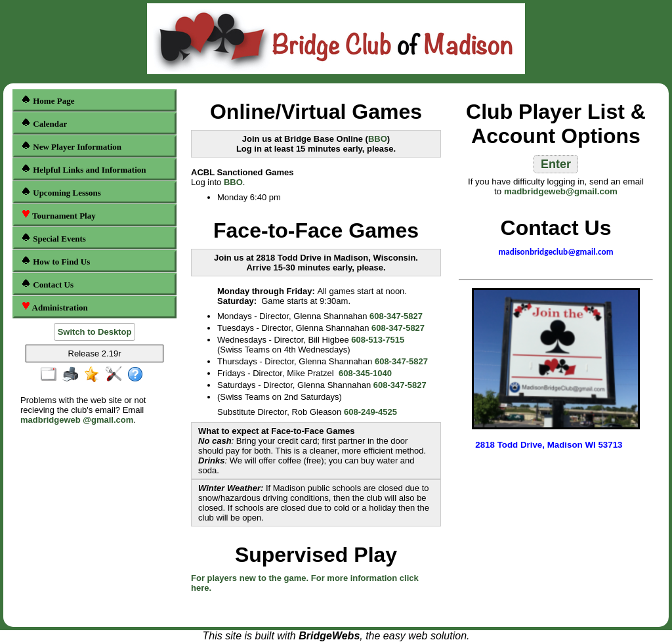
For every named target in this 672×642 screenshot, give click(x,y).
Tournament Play (58, 215)
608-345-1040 (365, 373)
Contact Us (47, 284)
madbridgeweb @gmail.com (77, 420)
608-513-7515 (378, 340)
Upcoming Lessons (61, 192)
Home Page (48, 100)
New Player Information (71, 146)
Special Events (53, 238)
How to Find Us (55, 261)
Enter (556, 164)
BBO (378, 139)
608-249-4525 (370, 412)
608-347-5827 (396, 316)
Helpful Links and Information (84, 169)
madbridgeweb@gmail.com (561, 191)
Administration (54, 307)
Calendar (44, 123)
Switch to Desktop (95, 332)
